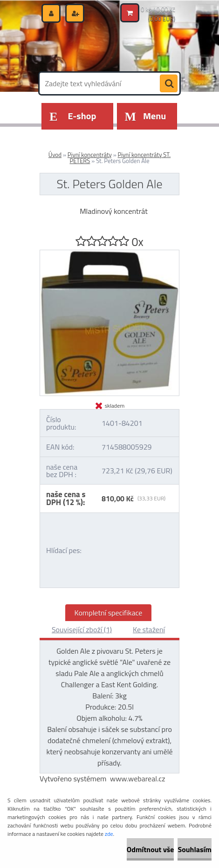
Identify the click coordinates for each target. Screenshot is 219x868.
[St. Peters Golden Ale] (109, 254)
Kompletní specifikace (109, 613)
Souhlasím (195, 849)
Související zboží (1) (82, 629)
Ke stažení (149, 629)
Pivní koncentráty (90, 155)
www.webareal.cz (138, 779)
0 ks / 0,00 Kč (158, 9)
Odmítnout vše (151, 849)
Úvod (55, 155)
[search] (169, 84)
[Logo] (104, 46)
